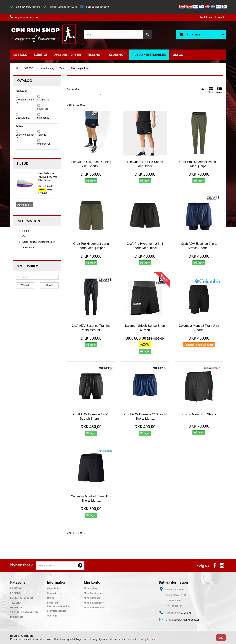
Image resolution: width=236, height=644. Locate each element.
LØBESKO (20, 55)
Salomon (44, 118)
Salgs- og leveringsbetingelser (38, 242)
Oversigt (219, 90)
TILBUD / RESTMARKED (149, 55)
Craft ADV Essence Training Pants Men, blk (91, 328)
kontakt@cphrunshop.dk (186, 620)
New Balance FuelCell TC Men (48, 175)
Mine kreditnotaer (94, 593)
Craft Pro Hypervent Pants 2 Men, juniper (199, 164)
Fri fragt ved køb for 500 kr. (63, 7)
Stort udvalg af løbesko (28, 7)
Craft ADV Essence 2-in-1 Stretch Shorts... (199, 246)
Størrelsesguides (57, 611)
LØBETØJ (40, 55)
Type (62, 68)
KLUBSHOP (117, 55)
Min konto (92, 582)
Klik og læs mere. (149, 639)
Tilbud (22, 163)
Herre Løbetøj (47, 68)
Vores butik (28, 247)
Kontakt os (206, 17)
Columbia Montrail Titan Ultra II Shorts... (199, 328)
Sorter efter (73, 89)
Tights (42, 135)
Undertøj (43, 144)
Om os (178, 55)
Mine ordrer (91, 588)
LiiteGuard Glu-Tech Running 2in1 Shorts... (91, 164)
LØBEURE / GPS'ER (67, 55)
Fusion (42, 109)
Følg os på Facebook (98, 7)
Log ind (220, 17)
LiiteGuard (23, 118)
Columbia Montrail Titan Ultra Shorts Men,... (91, 498)
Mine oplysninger (94, 603)
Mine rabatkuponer (95, 608)
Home (25, 231)
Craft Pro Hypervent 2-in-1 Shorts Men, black (145, 246)
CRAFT (43, 100)
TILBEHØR (95, 55)
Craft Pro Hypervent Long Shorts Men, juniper (91, 246)
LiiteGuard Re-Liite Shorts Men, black (145, 164)
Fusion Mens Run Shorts (199, 414)
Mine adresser (92, 598)
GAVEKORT (17, 608)
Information (28, 221)
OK (221, 638)
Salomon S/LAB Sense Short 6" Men (145, 328)
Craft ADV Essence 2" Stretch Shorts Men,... (145, 416)
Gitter (211, 90)
